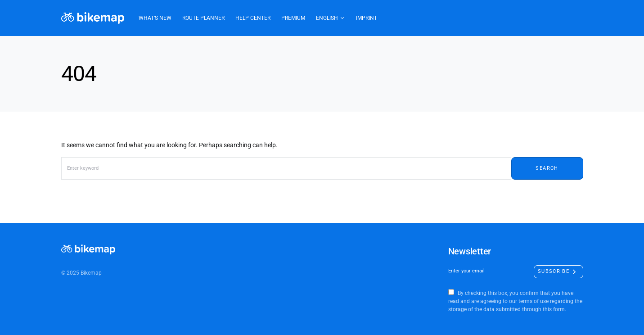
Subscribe (554, 271)
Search (547, 168)
